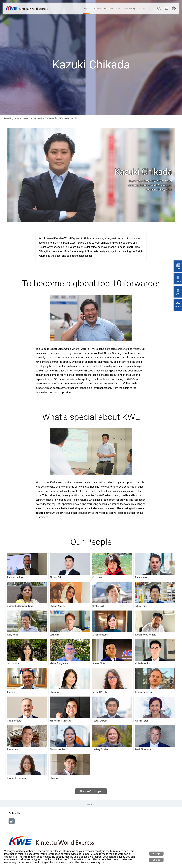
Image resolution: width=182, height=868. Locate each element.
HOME (8, 119)
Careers (141, 9)
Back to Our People (91, 791)
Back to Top (91, 804)
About (18, 119)
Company (77, 9)
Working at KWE (33, 119)
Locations (102, 9)
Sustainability (127, 9)
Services (90, 9)
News (114, 9)
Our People (51, 119)
